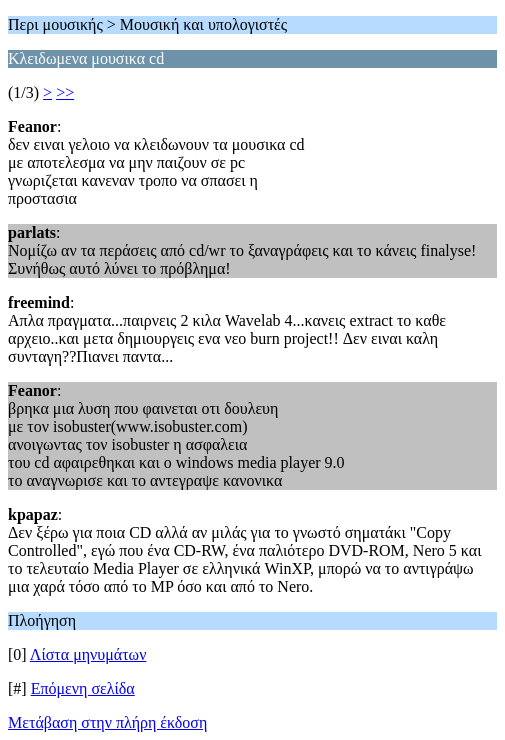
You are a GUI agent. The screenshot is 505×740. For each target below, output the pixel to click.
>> (65, 92)
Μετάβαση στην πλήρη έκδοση (107, 722)
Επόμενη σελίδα (83, 688)
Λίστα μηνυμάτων (88, 654)
